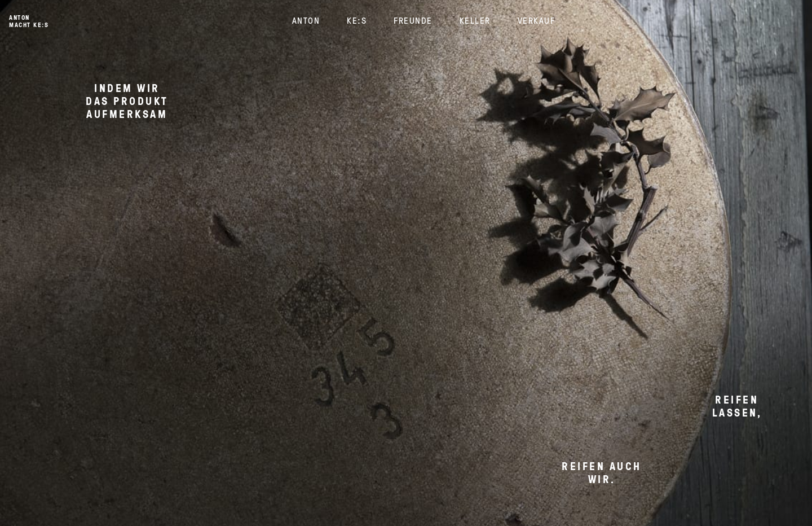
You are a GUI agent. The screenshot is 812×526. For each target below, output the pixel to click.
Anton (306, 20)
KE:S (357, 20)
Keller (475, 20)
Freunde (413, 20)
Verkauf (537, 20)
